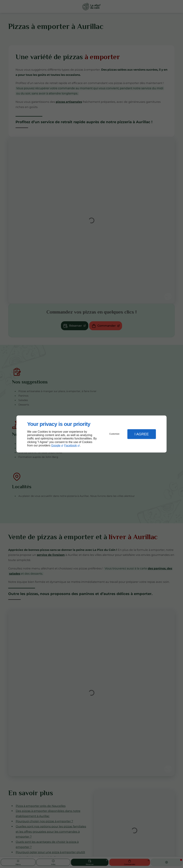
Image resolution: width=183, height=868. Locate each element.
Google (56, 445)
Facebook (71, 445)
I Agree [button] (142, 434)
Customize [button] (114, 434)
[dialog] (91, 434)
